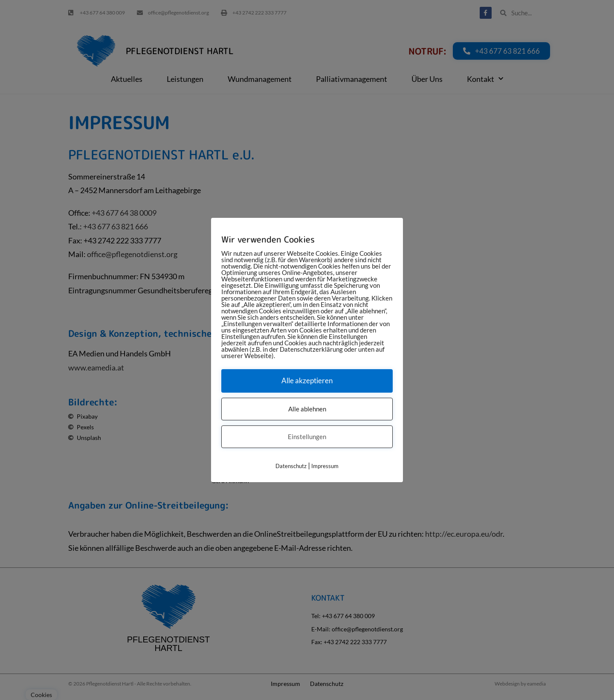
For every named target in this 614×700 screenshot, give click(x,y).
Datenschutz (291, 466)
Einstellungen (307, 437)
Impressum (325, 466)
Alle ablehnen (307, 409)
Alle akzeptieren (307, 380)
